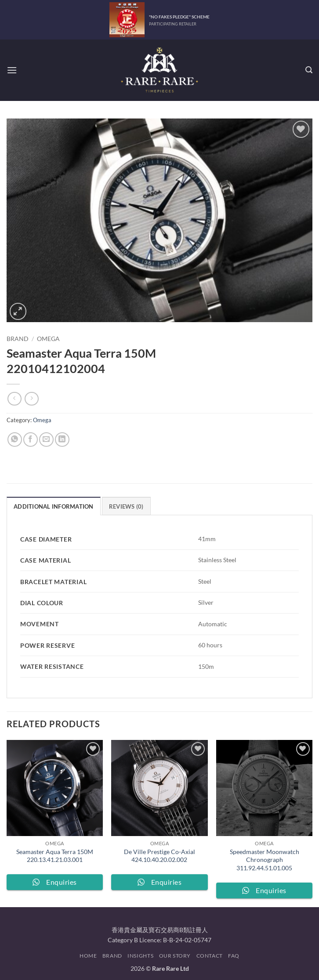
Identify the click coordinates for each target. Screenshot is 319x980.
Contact (210, 956)
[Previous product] (31, 399)
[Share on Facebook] (31, 440)
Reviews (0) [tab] (126, 506)
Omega (48, 339)
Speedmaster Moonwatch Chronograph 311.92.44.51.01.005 (265, 860)
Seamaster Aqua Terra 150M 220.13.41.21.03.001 (55, 856)
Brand (18, 339)
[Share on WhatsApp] (15, 440)
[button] (12, 70)
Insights (140, 956)
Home (88, 956)
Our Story (175, 956)
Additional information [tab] (54, 506)
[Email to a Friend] (46, 440)
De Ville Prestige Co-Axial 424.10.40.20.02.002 (159, 856)
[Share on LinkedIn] (62, 440)
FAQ (234, 956)
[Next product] (14, 399)
